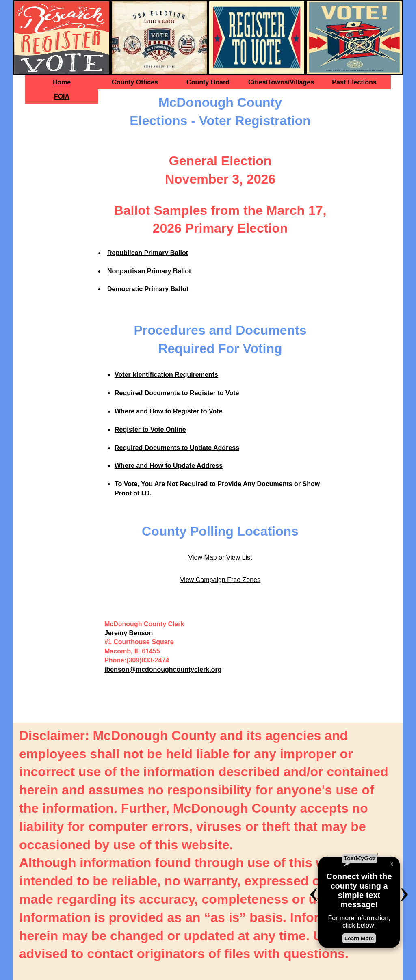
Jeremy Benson (129, 633)
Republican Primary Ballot (148, 253)
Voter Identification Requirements (166, 375)
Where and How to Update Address (169, 466)
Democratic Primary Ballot (148, 289)
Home (62, 82)
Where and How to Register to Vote (169, 411)
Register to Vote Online (150, 429)
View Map (204, 557)
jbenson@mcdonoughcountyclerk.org (163, 670)
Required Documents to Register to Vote (177, 393)
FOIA (62, 96)
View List (239, 557)
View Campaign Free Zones (220, 580)
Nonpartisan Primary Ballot (149, 271)
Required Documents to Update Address (177, 448)
